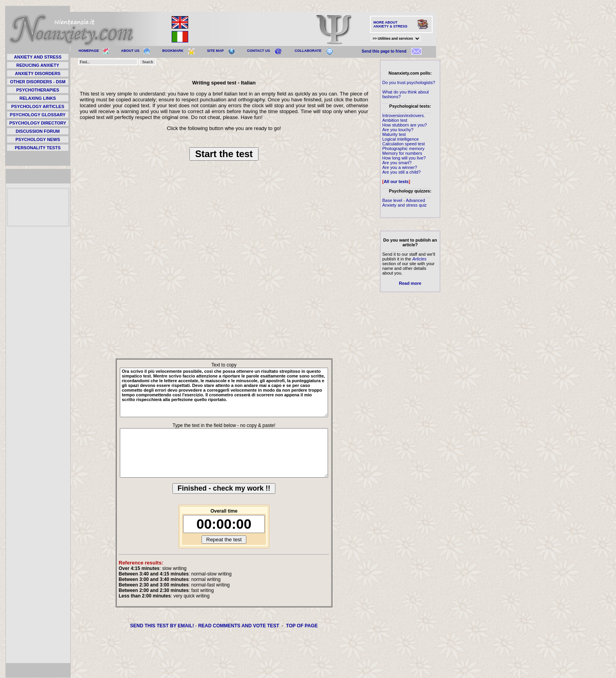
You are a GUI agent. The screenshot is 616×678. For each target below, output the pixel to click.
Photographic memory (403, 148)
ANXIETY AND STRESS (38, 57)
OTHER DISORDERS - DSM (38, 82)
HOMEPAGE (89, 51)
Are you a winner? (400, 167)
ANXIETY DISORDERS (38, 73)
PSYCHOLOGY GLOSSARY (38, 115)
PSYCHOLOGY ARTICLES (38, 106)
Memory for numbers (402, 153)
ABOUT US (130, 51)
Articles (419, 259)
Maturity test (394, 134)
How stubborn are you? (405, 125)
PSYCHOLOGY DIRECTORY (38, 123)
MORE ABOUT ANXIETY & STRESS (390, 24)
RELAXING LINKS (38, 98)
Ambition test (395, 120)
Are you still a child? (401, 172)
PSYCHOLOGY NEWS (38, 139)
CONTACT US (258, 51)
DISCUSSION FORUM (38, 131)
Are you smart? (397, 163)
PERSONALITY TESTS (38, 148)
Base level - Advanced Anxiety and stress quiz (404, 203)
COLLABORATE (308, 51)
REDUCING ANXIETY (38, 65)
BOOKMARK (173, 51)
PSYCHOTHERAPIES (38, 90)
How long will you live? (404, 158)
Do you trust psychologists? (409, 82)
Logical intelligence (401, 139)
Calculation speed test (403, 144)
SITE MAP (215, 51)
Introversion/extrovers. (404, 115)
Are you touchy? (398, 130)
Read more (410, 283)
